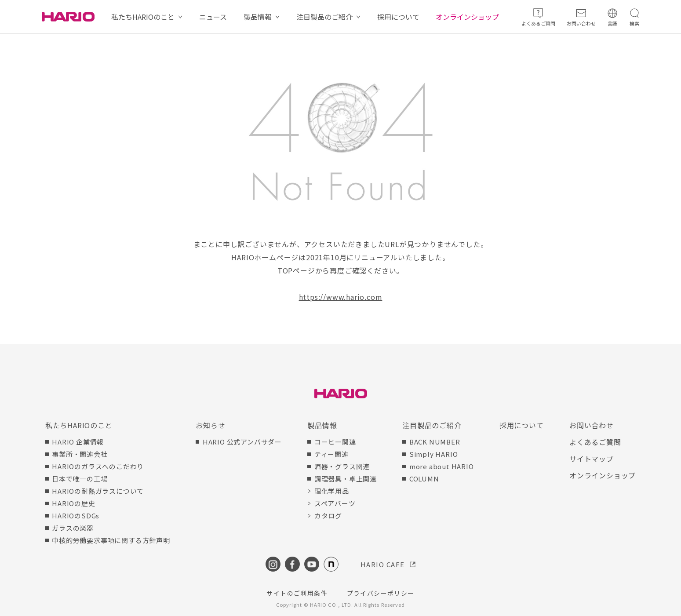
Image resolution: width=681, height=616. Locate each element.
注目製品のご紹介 (324, 17)
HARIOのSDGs (76, 516)
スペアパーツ (335, 503)
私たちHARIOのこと (143, 17)
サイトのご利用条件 (297, 593)
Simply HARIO (434, 454)
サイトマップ (592, 459)
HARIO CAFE (383, 564)
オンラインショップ (467, 17)
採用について (398, 17)
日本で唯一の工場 (80, 479)
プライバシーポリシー (381, 593)
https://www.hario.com (341, 297)
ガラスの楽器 (73, 528)
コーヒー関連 (335, 442)
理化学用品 (332, 491)
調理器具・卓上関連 (346, 479)
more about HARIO (442, 466)
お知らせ (210, 425)
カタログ (328, 516)
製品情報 (258, 17)
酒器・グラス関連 (342, 466)
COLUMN (424, 479)
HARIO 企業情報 (78, 442)
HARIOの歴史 (73, 503)
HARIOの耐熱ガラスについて (98, 491)
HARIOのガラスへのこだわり (98, 466)
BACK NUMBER (435, 442)
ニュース (213, 17)
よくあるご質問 (595, 442)
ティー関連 (331, 454)
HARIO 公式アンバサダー (242, 442)
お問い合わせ (592, 425)
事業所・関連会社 (80, 454)
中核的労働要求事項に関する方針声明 (111, 540)
